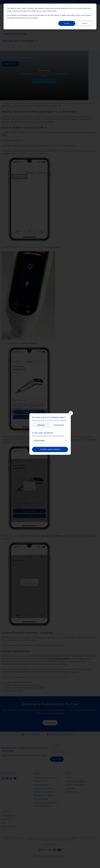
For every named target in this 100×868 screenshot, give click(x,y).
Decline (85, 23)
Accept (67, 23)
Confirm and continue (50, 449)
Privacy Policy (52, 11)
